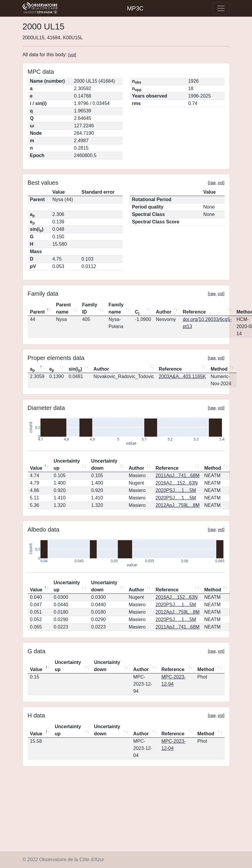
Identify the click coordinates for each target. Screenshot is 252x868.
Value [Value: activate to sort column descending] (36, 468)
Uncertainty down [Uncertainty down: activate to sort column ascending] (104, 464)
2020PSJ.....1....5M (176, 490)
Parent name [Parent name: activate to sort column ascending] (63, 308)
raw (212, 183)
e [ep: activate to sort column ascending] (51, 369)
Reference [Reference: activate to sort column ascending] (194, 312)
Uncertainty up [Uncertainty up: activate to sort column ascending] (67, 464)
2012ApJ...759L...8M (178, 505)
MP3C (135, 8)
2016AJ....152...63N (177, 483)
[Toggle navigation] (221, 8)
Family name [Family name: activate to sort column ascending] (116, 308)
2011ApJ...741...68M (178, 475)
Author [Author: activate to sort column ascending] (164, 312)
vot (72, 55)
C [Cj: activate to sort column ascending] (137, 312)
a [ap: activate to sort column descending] (32, 369)
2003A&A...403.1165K (182, 376)
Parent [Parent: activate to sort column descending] (37, 312)
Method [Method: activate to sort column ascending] (219, 369)
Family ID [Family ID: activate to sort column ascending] (90, 308)
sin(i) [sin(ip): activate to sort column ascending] (75, 369)
